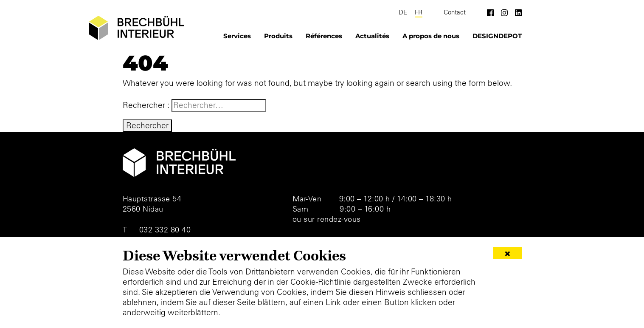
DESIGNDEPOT (497, 36)
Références (324, 36)
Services (237, 36)
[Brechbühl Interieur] (136, 28)
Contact (455, 12)
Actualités (372, 36)
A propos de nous (431, 36)
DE (403, 12)
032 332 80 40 (165, 230)
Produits (278, 36)
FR (419, 12)
